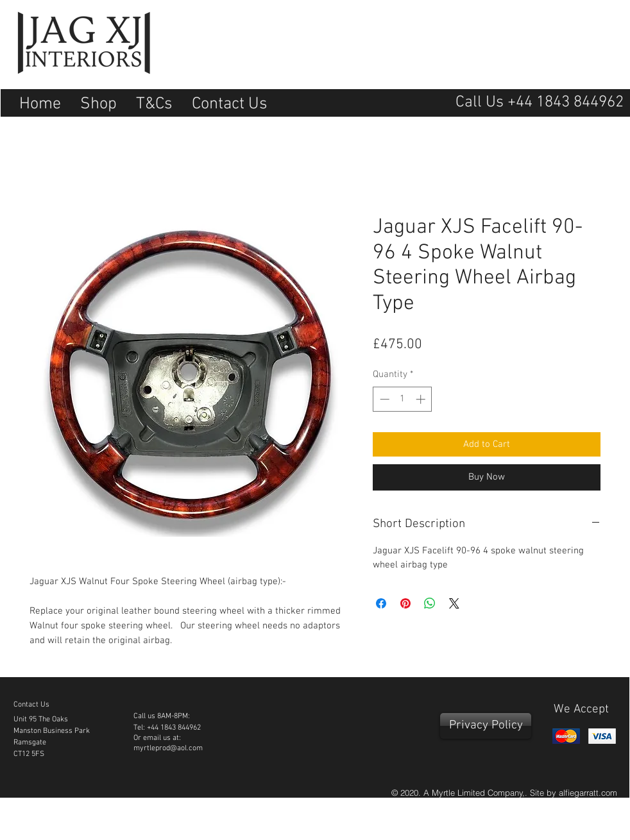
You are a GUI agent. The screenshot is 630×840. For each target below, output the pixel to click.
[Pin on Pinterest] (405, 603)
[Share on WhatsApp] (430, 603)
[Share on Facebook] (381, 603)
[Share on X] (454, 603)
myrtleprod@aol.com (168, 748)
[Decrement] (383, 399)
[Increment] (422, 399)
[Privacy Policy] (486, 726)
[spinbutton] (403, 399)
